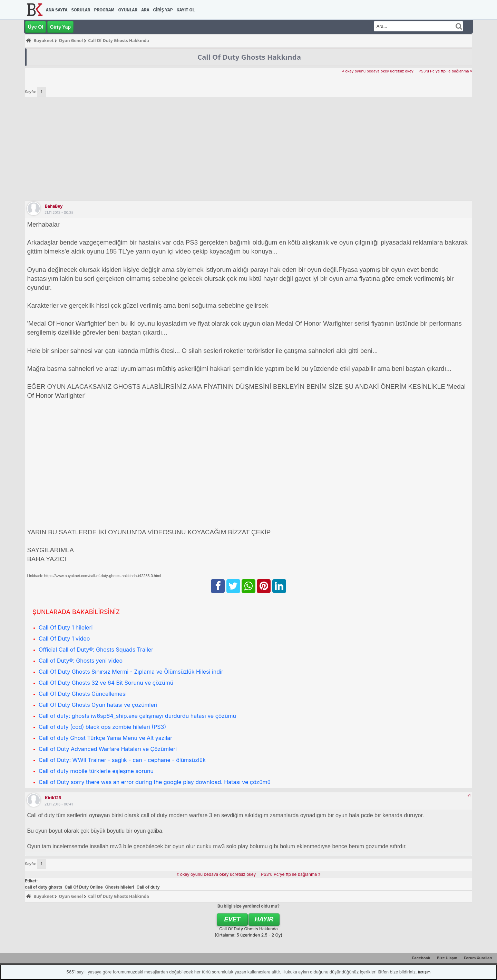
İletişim (424, 972)
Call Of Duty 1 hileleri (66, 627)
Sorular (81, 10)
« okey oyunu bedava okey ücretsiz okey (378, 71)
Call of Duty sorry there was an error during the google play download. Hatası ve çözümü (155, 782)
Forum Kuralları (478, 958)
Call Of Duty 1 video (64, 639)
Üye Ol (36, 27)
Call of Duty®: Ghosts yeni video (81, 661)
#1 (469, 795)
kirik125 (53, 798)
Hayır (264, 919)
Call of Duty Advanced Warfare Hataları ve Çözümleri (108, 749)
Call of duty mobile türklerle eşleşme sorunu (96, 771)
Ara (145, 10)
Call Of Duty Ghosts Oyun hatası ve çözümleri (98, 705)
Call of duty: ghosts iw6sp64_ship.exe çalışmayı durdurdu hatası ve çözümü (137, 716)
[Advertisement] (248, 149)
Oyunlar (128, 10)
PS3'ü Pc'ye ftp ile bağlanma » (445, 71)
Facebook (421, 958)
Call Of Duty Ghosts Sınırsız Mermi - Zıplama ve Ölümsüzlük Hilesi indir (131, 672)
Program (104, 10)
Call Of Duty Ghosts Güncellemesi (83, 694)
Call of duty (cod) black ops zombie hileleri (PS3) (102, 727)
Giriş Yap (163, 10)
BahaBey (54, 206)
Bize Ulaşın (447, 958)
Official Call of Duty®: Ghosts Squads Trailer (96, 650)
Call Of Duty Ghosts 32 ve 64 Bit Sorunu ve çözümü (106, 683)
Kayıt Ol (186, 10)
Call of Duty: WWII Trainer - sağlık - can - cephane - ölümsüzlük (122, 760)
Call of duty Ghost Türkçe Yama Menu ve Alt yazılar (105, 738)
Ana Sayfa (57, 10)
